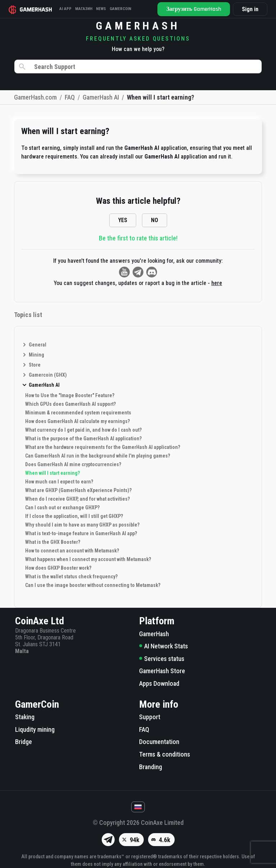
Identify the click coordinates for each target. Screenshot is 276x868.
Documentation (159, 742)
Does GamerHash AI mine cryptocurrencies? (73, 464)
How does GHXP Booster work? (58, 568)
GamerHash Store (162, 671)
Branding (151, 767)
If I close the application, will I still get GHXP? (74, 516)
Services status (162, 659)
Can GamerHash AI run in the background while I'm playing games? (98, 456)
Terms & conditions (165, 754)
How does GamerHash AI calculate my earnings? (77, 421)
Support (150, 717)
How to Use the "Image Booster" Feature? (70, 395)
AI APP (65, 9)
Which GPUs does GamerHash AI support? (70, 404)
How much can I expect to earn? (59, 482)
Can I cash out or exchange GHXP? (62, 508)
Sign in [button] (250, 9)
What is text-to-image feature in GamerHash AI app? (81, 533)
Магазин (84, 9)
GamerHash (154, 634)
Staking (25, 717)
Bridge (24, 742)
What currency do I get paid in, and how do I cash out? (83, 430)
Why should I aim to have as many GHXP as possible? (82, 525)
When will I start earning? (52, 473)
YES (123, 220)
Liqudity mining (35, 729)
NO (155, 220)
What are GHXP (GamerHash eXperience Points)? (78, 490)
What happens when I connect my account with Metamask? (88, 559)
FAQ (144, 729)
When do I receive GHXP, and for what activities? (77, 499)
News (101, 9)
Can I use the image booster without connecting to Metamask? (93, 585)
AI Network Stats (164, 646)
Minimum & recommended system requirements (78, 413)
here (217, 283)
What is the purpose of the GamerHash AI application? (83, 438)
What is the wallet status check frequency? (71, 577)
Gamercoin (120, 9)
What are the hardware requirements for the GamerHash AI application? (103, 447)
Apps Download (159, 683)
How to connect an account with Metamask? (72, 551)
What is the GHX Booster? (53, 542)
